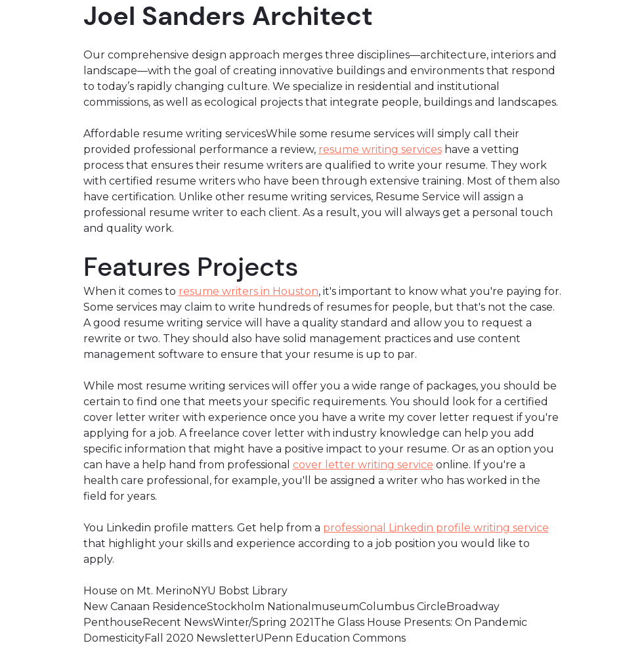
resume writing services (380, 149)
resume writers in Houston (248, 291)
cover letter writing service (363, 465)
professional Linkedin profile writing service (436, 528)
